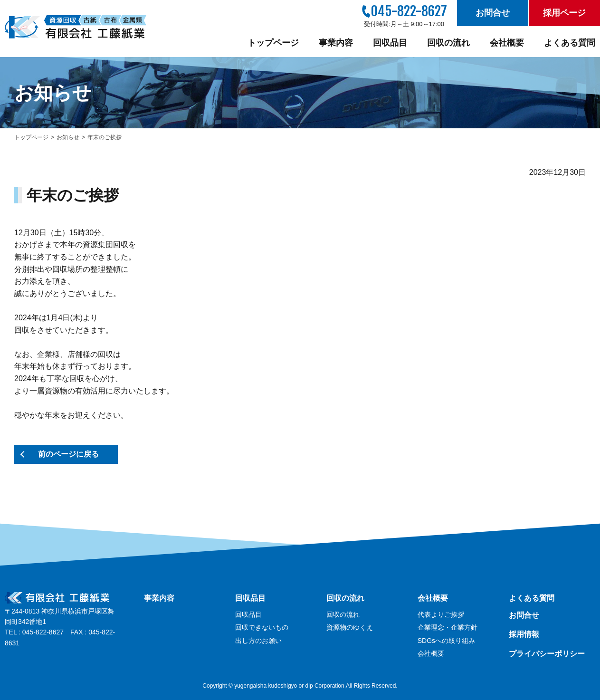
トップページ (273, 43)
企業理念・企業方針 (448, 627)
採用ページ (564, 13)
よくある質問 (570, 43)
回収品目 (390, 43)
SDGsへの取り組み (446, 641)
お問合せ (493, 13)
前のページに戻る (68, 454)
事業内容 (336, 43)
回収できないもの (262, 627)
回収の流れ (448, 43)
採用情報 (524, 634)
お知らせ (68, 137)
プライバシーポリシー (547, 654)
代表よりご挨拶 (441, 614)
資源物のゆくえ (350, 627)
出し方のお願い (258, 641)
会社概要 (507, 43)
